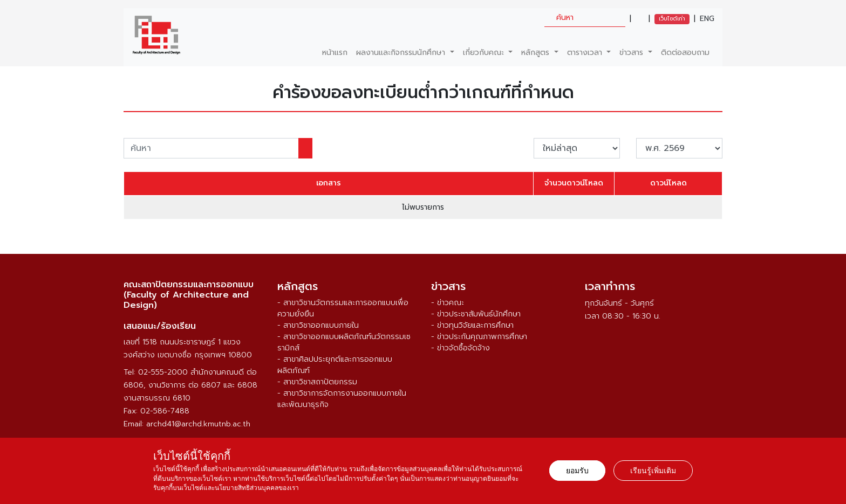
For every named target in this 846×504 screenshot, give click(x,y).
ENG (707, 19)
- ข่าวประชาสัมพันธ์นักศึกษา (476, 314)
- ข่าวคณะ (448, 303)
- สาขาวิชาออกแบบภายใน (318, 325)
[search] (585, 18)
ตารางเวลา (586, 53)
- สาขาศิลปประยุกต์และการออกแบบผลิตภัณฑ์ (335, 365)
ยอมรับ (577, 471)
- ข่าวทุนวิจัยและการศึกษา (472, 325)
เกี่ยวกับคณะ (485, 53)
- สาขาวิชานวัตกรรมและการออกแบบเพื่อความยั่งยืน (343, 308)
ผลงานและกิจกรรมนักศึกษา (402, 53)
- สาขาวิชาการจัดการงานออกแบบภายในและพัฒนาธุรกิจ (342, 399)
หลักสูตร (537, 53)
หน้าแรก (335, 53)
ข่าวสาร (633, 53)
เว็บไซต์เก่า (672, 19)
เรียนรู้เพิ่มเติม (653, 471)
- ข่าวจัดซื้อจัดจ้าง (460, 348)
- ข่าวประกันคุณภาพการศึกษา (479, 337)
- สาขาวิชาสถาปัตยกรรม (317, 382)
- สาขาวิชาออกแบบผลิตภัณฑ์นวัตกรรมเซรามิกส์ (344, 342)
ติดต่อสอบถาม (685, 53)
